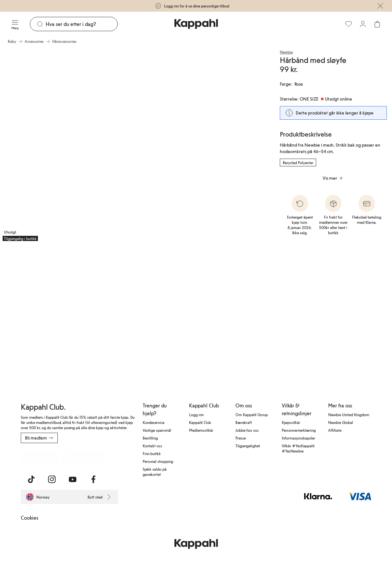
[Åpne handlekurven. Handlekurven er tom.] (377, 24)
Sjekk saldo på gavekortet (155, 472)
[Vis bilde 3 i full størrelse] (44, 311)
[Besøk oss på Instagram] (52, 479)
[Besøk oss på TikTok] (31, 479)
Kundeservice (154, 422)
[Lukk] (380, 6)
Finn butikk (152, 453)
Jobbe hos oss (247, 430)
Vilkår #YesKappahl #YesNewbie (298, 448)
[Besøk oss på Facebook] (93, 479)
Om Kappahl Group (252, 415)
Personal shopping (158, 461)
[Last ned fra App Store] (40, 457)
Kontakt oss (152, 446)
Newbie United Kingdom (349, 415)
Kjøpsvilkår (291, 422)
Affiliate (335, 430)
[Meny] (15, 24)
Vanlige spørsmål (157, 430)
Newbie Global (341, 422)
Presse (241, 438)
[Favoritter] (349, 24)
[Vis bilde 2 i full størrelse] (201, 146)
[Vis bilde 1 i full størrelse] (66, 146)
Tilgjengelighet (248, 446)
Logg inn (196, 415)
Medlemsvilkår (201, 430)
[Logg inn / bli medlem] (363, 24)
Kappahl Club (200, 422)
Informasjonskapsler (298, 438)
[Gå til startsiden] (196, 24)
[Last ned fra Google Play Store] (83, 457)
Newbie (286, 52)
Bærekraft (244, 422)
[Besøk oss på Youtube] (73, 479)
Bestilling (150, 438)
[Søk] (82, 24)
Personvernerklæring (299, 430)
